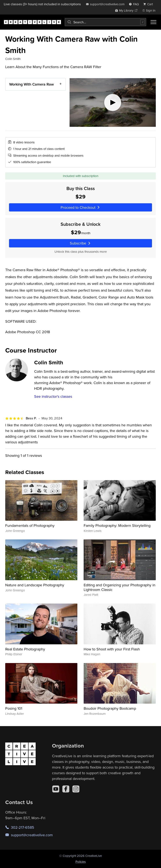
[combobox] (105, 22)
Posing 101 (14, 708)
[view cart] (149, 4)
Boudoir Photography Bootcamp (110, 708)
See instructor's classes (53, 396)
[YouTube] (56, 789)
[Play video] (113, 102)
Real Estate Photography (25, 649)
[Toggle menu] (153, 22)
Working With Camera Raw (32, 84)
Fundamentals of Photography (30, 525)
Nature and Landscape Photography (35, 585)
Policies (81, 862)
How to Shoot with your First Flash (112, 649)
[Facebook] (66, 789)
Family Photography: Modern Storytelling (117, 525)
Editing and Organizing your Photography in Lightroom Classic (119, 587)
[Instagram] (76, 789)
